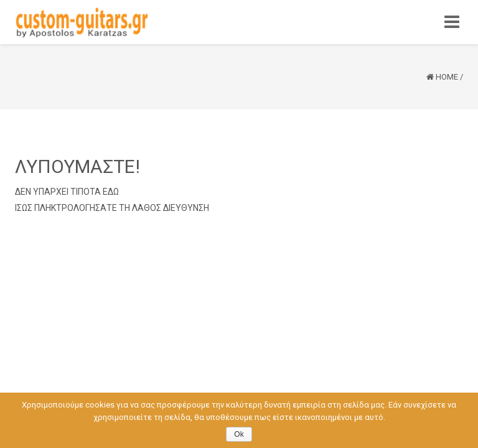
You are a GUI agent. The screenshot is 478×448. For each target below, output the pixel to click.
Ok (239, 434)
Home (447, 77)
